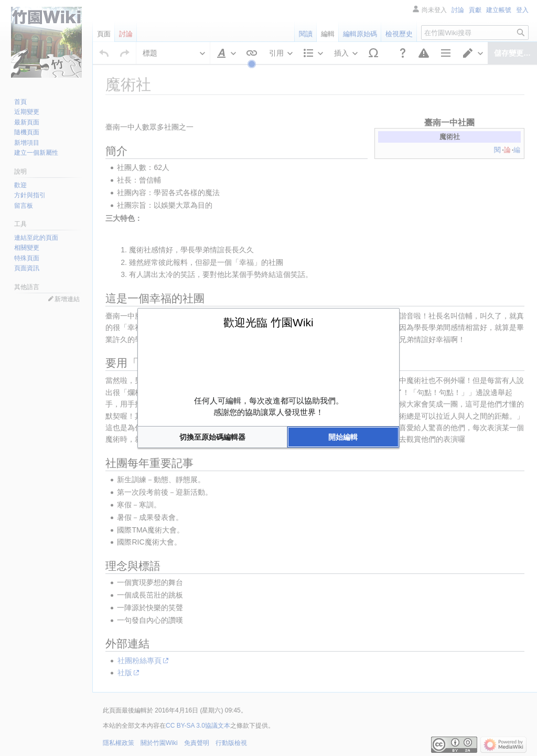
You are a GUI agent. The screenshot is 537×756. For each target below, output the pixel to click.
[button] (212, 437)
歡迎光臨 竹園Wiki (268, 322)
